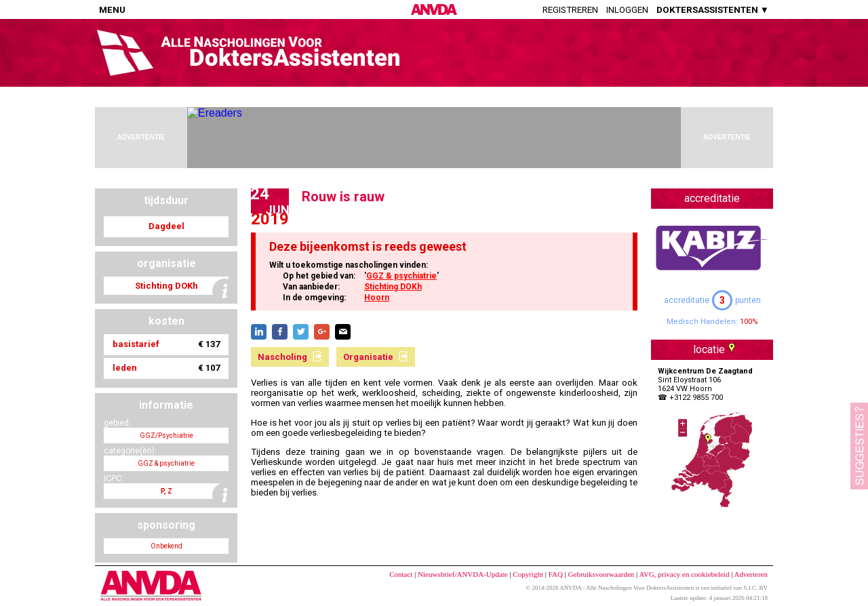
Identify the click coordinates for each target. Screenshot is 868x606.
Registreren (570, 10)
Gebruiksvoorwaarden (601, 574)
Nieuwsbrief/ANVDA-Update (463, 574)
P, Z (166, 491)
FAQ (556, 574)
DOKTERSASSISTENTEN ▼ (713, 10)
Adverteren (751, 574)
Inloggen (627, 10)
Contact (401, 574)
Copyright (528, 574)
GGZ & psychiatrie (401, 276)
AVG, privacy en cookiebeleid (684, 574)
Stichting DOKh (393, 287)
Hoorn (377, 298)
